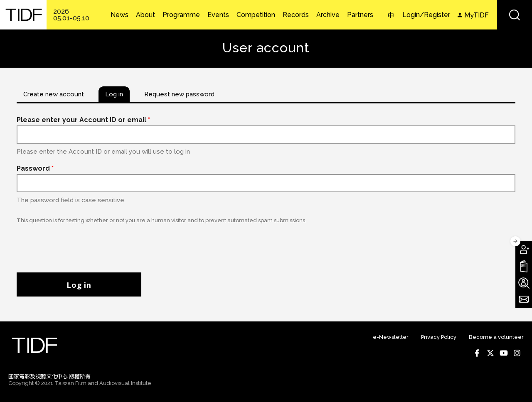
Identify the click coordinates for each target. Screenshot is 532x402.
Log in (79, 284)
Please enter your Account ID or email (83, 120)
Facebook (477, 353)
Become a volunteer (496, 337)
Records (296, 15)
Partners (360, 15)
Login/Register (426, 15)
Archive (328, 15)
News (119, 15)
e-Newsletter (391, 337)
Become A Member (524, 250)
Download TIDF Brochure (524, 266)
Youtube (504, 353)
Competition (256, 15)
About (145, 15)
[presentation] (80, 244)
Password (35, 168)
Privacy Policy (439, 337)
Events (218, 15)
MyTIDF (477, 15)
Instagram (517, 353)
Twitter (490, 353)
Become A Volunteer (524, 283)
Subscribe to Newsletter (524, 299)
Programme (181, 15)
